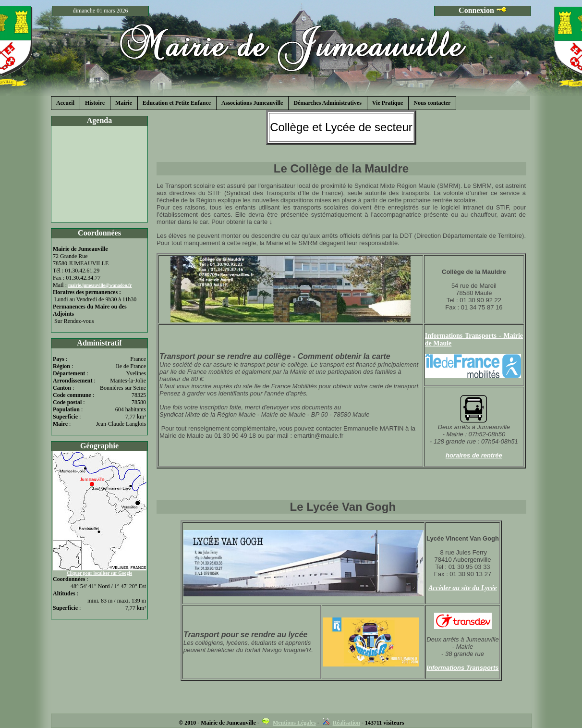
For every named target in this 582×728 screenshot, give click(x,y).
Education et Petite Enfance (177, 103)
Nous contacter (432, 103)
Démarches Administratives (327, 103)
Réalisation (346, 723)
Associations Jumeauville (252, 103)
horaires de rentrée (474, 455)
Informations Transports (462, 668)
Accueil (65, 103)
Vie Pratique (388, 103)
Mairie (124, 103)
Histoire (95, 103)
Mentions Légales (294, 723)
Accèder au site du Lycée (463, 588)
